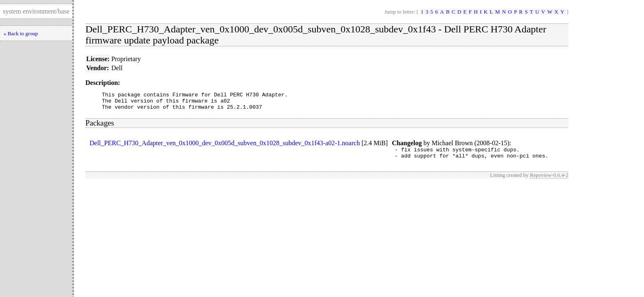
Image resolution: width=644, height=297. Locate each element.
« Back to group (21, 33)
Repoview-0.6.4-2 (549, 181)
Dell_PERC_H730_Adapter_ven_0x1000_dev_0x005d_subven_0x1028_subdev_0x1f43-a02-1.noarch (225, 147)
